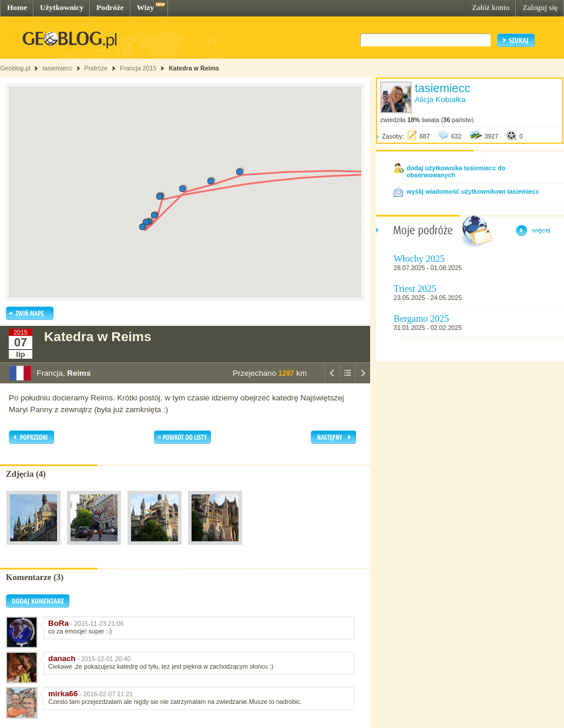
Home (17, 7)
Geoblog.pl (15, 68)
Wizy (145, 7)
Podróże (110, 7)
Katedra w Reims (194, 68)
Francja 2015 (138, 68)
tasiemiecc (57, 68)
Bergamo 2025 (421, 318)
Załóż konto (491, 7)
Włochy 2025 (419, 259)
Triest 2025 (415, 289)
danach (62, 658)
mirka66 (63, 694)
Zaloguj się (540, 7)
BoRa (58, 623)
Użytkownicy (62, 7)
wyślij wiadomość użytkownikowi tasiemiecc (473, 191)
